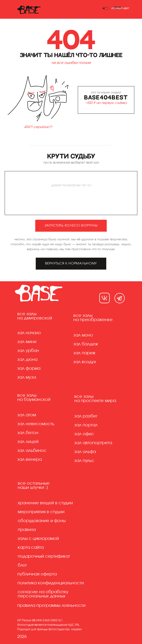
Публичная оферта (37, 574)
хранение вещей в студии (45, 503)
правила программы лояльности (51, 606)
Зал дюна (27, 360)
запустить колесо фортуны (71, 226)
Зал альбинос (32, 451)
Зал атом (27, 415)
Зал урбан (28, 351)
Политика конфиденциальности (51, 583)
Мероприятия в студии (41, 512)
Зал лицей (28, 442)
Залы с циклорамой (38, 539)
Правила (27, 530)
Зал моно (83, 335)
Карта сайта (31, 548)
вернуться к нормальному (71, 263)
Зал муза (27, 377)
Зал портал (86, 425)
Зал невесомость (36, 424)
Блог (22, 565)
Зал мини (27, 342)
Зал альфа (85, 452)
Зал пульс (84, 461)
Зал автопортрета (93, 443)
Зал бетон (28, 433)
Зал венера (30, 460)
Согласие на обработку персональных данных (43, 594)
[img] (105, 298)
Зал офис (84, 434)
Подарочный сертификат (44, 556)
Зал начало (29, 333)
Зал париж (84, 353)
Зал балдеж (86, 344)
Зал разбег (86, 416)
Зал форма (29, 369)
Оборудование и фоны (42, 521)
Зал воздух (85, 362)
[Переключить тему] (115, 8)
